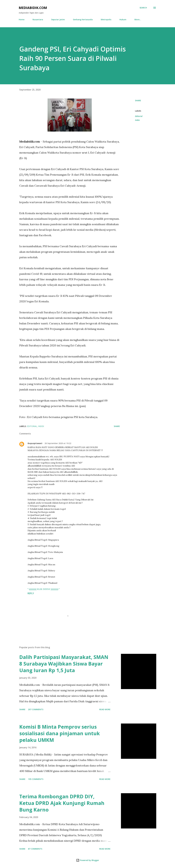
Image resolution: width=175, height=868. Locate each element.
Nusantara (38, 19)
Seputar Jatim (58, 19)
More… (138, 19)
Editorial (139, 116)
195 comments (36, 779)
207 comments (36, 709)
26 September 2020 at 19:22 (58, 443)
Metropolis (106, 19)
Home (22, 19)
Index (137, 120)
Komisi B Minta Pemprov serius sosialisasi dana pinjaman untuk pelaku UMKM (60, 733)
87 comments (35, 849)
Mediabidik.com (33, 8)
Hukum (123, 19)
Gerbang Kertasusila (83, 19)
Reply (31, 593)
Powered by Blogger (88, 860)
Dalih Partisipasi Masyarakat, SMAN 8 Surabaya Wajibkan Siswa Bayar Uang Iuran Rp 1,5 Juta (64, 664)
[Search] (143, 8)
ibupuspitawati (35, 443)
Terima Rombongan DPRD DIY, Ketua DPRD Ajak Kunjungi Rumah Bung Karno (62, 803)
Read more (105, 709)
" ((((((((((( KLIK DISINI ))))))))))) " (44, 589)
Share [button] (138, 100)
